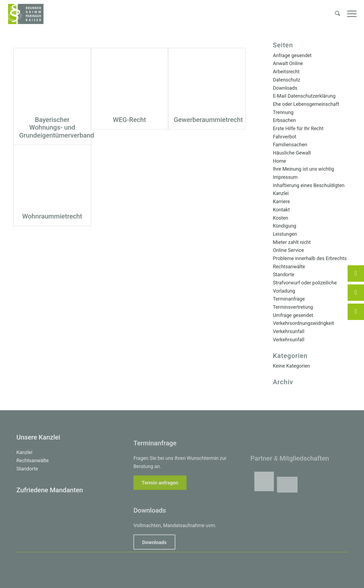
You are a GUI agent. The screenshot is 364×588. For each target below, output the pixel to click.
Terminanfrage (289, 299)
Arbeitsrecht (286, 72)
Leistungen (285, 234)
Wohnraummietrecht (52, 216)
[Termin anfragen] (160, 507)
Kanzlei (281, 193)
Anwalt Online (288, 63)
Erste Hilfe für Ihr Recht (298, 128)
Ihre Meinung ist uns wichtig (304, 169)
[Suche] (338, 14)
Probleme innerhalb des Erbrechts (310, 258)
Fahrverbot (285, 137)
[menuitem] (338, 14)
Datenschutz (287, 80)
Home (279, 161)
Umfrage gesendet (293, 315)
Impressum (285, 177)
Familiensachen (290, 145)
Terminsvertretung (293, 307)
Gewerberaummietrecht (208, 120)
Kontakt (281, 210)
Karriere (282, 201)
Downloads (285, 88)
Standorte (284, 274)
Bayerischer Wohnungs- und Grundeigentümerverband (57, 128)
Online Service (289, 250)
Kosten (281, 218)
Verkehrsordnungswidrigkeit (303, 323)
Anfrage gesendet (292, 55)
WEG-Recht (129, 120)
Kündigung (285, 226)
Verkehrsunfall (289, 331)
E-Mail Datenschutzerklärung (304, 96)
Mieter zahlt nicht (292, 242)
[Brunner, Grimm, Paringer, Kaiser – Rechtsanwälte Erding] (26, 14)
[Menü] (350, 14)
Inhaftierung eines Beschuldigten (309, 185)
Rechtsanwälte (289, 267)
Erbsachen (284, 120)
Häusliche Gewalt (292, 153)
